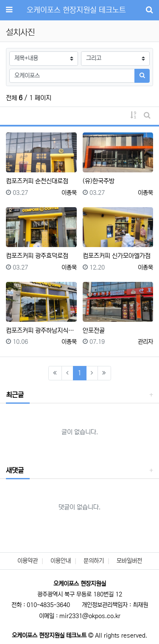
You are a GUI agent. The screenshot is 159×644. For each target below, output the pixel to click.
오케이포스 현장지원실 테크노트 (76, 10)
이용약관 (28, 561)
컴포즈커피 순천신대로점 (37, 181)
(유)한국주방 (99, 181)
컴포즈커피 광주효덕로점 (37, 256)
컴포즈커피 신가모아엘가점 (117, 256)
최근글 (15, 395)
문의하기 (94, 561)
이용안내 (61, 561)
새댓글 (15, 470)
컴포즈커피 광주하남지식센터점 (41, 330)
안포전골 (94, 330)
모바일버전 (129, 561)
